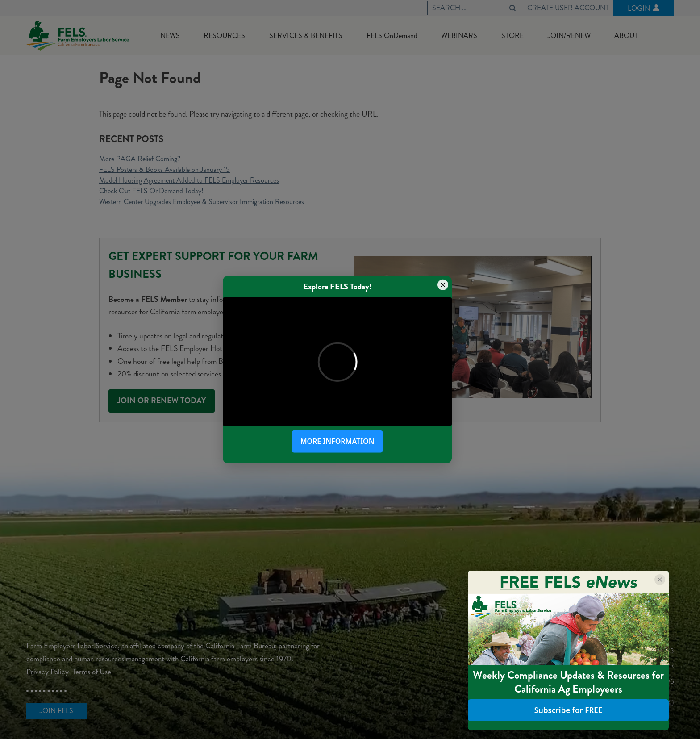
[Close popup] (443, 284)
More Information (337, 441)
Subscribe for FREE (569, 710)
